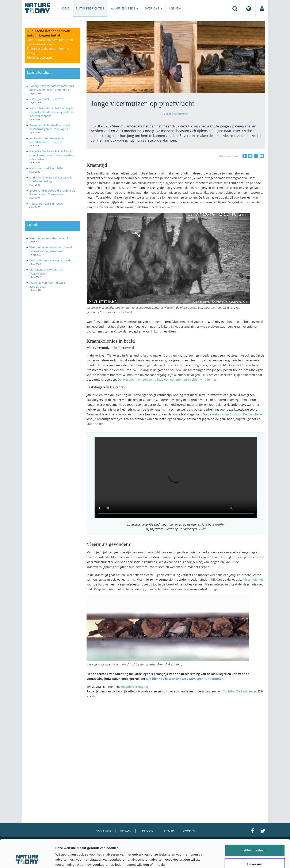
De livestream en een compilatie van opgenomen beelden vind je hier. (167, 379)
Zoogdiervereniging (176, 114)
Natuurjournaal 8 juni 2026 (46, 204)
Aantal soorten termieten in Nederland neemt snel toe (47, 140)
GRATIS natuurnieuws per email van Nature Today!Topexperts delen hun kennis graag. (50, 49)
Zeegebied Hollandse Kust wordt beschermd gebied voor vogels (50, 127)
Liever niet (255, 840)
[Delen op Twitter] (250, 156)
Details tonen (228, 860)
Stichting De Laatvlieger (240, 691)
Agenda (175, 8)
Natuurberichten (90, 8)
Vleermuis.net (253, 579)
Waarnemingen (124, 8)
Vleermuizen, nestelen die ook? (49, 238)
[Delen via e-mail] (262, 156)
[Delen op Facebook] (245, 156)
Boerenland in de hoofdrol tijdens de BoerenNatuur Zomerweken (52, 193)
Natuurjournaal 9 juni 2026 (46, 168)
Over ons (153, 8)
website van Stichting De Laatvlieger (238, 414)
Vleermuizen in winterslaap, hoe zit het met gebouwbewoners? (51, 249)
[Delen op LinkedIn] (256, 156)
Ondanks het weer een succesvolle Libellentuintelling (51, 179)
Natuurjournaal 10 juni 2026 (47, 99)
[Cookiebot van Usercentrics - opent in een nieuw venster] (27, 860)
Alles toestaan (255, 826)
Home (65, 8)
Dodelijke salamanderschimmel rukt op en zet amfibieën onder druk (52, 88)
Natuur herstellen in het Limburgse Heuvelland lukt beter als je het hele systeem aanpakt (52, 112)
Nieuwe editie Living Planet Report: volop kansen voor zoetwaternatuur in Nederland (52, 155)
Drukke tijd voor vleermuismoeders (51, 260)
